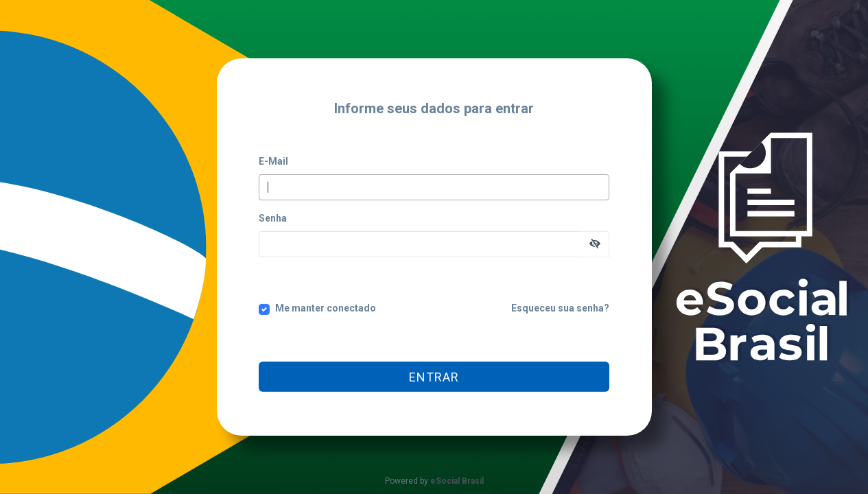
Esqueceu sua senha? (560, 308)
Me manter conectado (326, 308)
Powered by (434, 481)
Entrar (434, 377)
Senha (273, 218)
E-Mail (273, 161)
